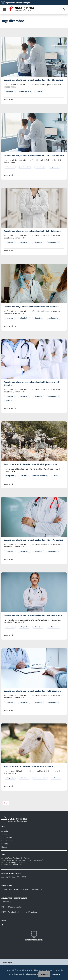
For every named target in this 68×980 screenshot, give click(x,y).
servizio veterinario (40, 476)
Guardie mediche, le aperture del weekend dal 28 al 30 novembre (34, 155)
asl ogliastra (24, 242)
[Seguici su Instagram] (7, 924)
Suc (6, 803)
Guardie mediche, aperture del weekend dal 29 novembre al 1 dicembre (32, 383)
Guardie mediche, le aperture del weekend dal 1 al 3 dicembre (32, 691)
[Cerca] (64, 10)
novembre (40, 167)
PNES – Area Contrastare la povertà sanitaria (19, 912)
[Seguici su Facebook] (3, 924)
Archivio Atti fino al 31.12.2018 (14, 877)
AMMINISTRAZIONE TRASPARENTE (14, 898)
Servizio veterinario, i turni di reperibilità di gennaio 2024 (31, 464)
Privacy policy (56, 974)
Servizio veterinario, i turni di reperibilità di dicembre (29, 766)
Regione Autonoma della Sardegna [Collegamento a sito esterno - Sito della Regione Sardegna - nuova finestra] (17, 3)
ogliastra (40, 91)
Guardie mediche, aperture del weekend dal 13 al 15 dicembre (32, 231)
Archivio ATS (6, 902)
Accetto (44, 974)
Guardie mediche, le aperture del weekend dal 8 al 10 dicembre (33, 615)
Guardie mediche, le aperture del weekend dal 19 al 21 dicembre (33, 80)
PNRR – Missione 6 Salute (12, 907)
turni (56, 476)
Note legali (8, 962)
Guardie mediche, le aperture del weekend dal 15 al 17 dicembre (33, 540)
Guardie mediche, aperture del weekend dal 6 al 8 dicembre (31, 307)
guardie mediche (25, 91)
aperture (10, 242)
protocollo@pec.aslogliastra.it (17, 862)
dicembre (10, 91)
